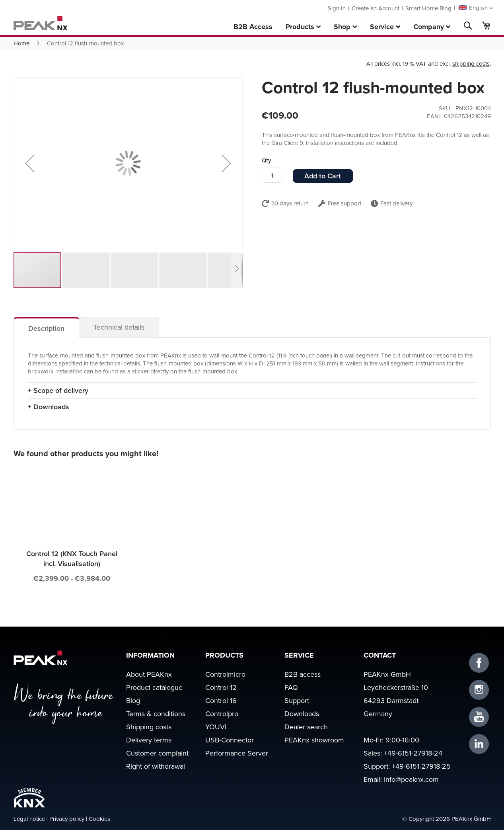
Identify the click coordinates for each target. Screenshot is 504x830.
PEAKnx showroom (314, 740)
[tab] (46, 327)
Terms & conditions (156, 714)
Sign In (337, 8)
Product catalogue (154, 687)
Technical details (119, 327)
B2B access (303, 674)
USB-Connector (230, 740)
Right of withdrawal (156, 766)
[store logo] (41, 23)
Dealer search (306, 727)
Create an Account (376, 8)
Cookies (99, 819)
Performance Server (237, 753)
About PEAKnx (149, 674)
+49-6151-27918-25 (421, 766)
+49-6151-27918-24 (413, 753)
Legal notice (29, 819)
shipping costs (471, 63)
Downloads (302, 714)
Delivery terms (149, 740)
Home (21, 43)
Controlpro (222, 714)
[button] (476, 8)
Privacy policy (67, 819)
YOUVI (216, 727)
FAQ (291, 687)
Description (46, 328)
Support (297, 700)
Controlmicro (225, 674)
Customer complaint (157, 753)
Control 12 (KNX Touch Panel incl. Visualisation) (72, 559)
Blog (133, 700)
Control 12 (221, 687)
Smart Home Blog (428, 8)
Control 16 (221, 700)
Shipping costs (149, 727)
